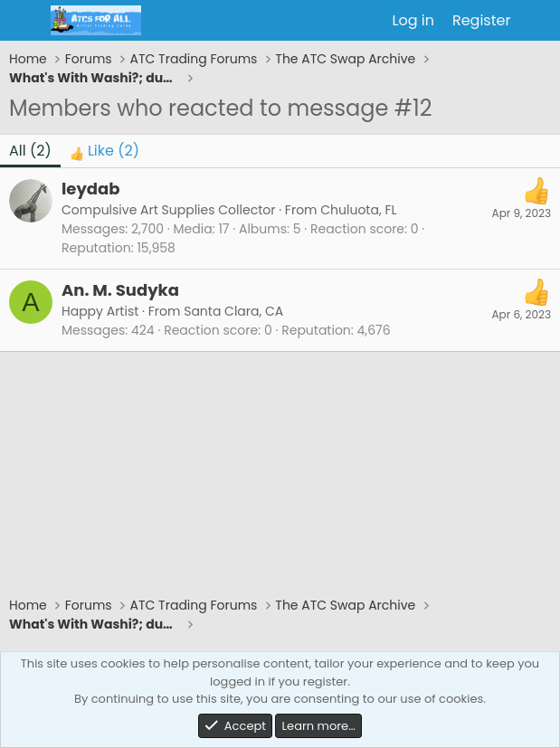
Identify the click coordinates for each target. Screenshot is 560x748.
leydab (90, 189)
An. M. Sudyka (120, 290)
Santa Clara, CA (233, 311)
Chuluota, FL (358, 210)
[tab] (104, 151)
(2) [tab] (30, 151)
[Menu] (25, 21)
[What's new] (538, 21)
